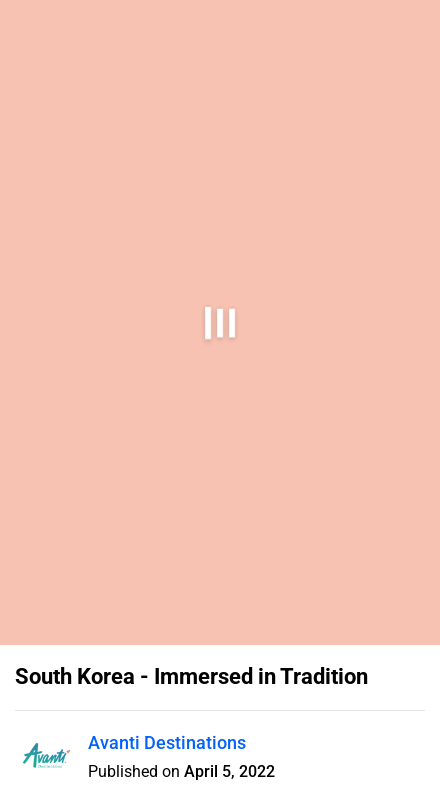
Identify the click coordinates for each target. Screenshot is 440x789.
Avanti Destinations (167, 742)
